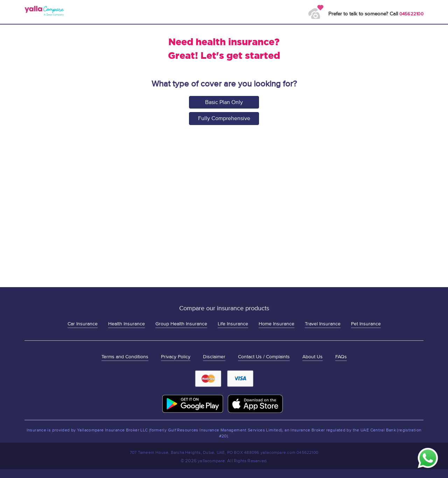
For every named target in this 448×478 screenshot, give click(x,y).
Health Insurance (127, 324)
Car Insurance (83, 324)
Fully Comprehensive (224, 118)
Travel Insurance (323, 324)
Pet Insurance (366, 324)
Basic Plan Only (224, 102)
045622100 (411, 14)
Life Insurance (233, 324)
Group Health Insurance (181, 324)
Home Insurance (276, 324)
